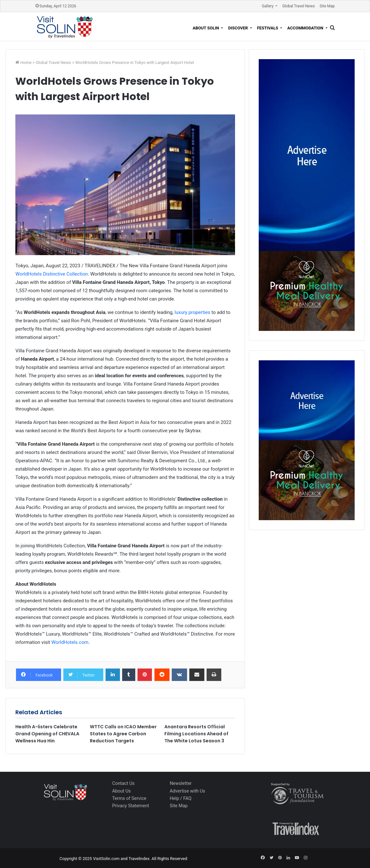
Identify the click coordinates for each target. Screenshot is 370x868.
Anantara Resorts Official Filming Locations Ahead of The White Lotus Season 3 (196, 734)
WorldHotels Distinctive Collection (51, 274)
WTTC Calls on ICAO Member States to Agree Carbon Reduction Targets (123, 734)
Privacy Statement (131, 806)
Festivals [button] (268, 28)
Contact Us (123, 783)
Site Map (327, 6)
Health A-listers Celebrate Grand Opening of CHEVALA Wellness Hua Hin (47, 734)
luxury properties (193, 312)
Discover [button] (238, 28)
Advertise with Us (188, 791)
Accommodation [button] (306, 28)
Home (27, 63)
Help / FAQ (181, 798)
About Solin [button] (206, 28)
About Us (122, 791)
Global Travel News (298, 6)
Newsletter (181, 783)
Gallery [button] (268, 6)
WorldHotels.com (70, 642)
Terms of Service (129, 798)
